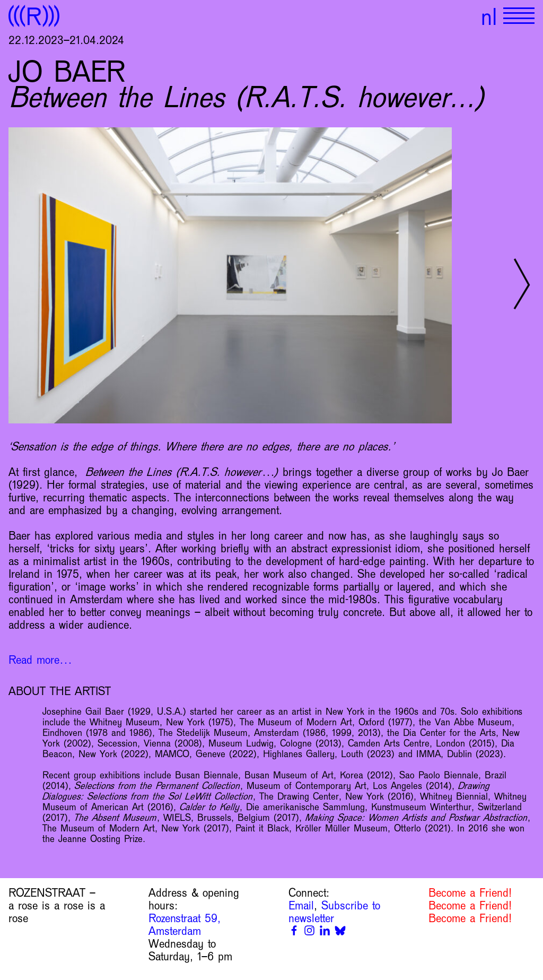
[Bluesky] (340, 930)
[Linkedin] (325, 930)
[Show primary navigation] (519, 16)
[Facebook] (294, 930)
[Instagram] (309, 930)
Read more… (40, 660)
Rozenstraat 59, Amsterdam (185, 925)
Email (301, 906)
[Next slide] (522, 284)
